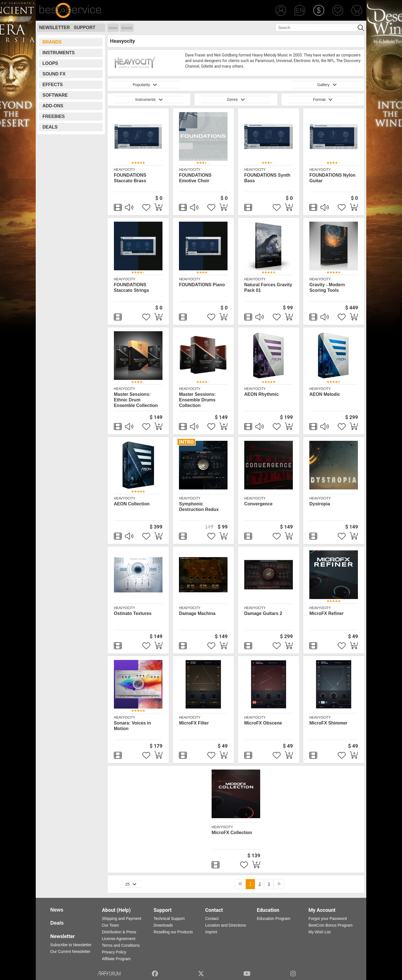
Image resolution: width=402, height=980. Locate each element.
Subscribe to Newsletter (71, 945)
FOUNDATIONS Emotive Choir (195, 178)
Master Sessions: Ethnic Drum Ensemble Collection (136, 400)
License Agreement (119, 939)
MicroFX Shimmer (328, 723)
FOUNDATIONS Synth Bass (267, 178)
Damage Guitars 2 (263, 613)
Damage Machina (197, 613)
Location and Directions (226, 925)
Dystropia (320, 504)
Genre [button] (236, 100)
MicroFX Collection (232, 833)
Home (113, 28)
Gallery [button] (327, 85)
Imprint (211, 932)
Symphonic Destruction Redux (199, 507)
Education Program (274, 919)
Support (84, 28)
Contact (212, 919)
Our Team (110, 925)
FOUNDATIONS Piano (202, 285)
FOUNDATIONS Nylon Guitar (332, 178)
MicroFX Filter (194, 723)
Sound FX (54, 74)
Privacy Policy (114, 952)
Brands (127, 28)
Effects (53, 85)
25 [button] (131, 884)
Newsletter (54, 28)
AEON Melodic (325, 394)
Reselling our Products (173, 932)
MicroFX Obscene (263, 723)
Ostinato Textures (133, 613)
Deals (50, 127)
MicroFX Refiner (326, 613)
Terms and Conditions (121, 945)
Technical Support (169, 919)
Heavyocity (125, 170)
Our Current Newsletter (70, 951)
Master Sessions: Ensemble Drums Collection (197, 400)
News (57, 910)
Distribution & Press (119, 932)
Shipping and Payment (122, 919)
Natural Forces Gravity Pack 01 (268, 287)
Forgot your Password (328, 919)
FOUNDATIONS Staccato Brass (130, 178)
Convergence (258, 504)
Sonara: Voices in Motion (132, 726)
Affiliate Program (116, 959)
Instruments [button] (149, 100)
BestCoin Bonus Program (331, 925)
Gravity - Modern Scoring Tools (327, 287)
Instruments (59, 53)
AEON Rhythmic (262, 394)
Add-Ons (53, 106)
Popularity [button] (145, 85)
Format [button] (323, 100)
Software (55, 95)
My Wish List (320, 932)
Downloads (163, 925)
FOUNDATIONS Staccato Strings (131, 287)
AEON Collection (132, 504)
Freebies (54, 116)
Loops (50, 63)
